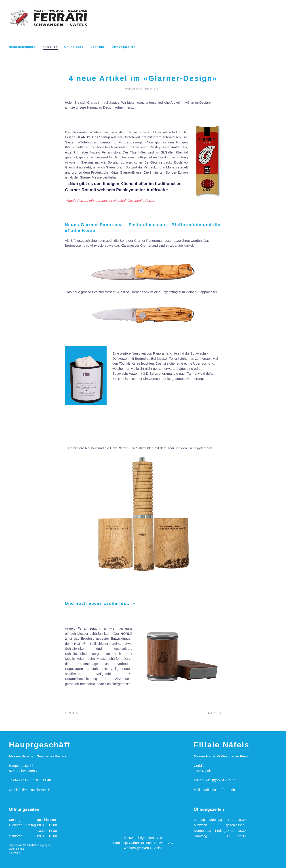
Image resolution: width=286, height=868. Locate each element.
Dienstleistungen (22, 47)
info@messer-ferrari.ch (33, 790)
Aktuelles (50, 47)
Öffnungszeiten (124, 47)
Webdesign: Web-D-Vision (143, 848)
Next (215, 713)
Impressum (16, 853)
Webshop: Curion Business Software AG (143, 843)
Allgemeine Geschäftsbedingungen (30, 845)
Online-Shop (74, 47)
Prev (71, 713)
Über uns (98, 47)
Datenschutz (16, 849)
